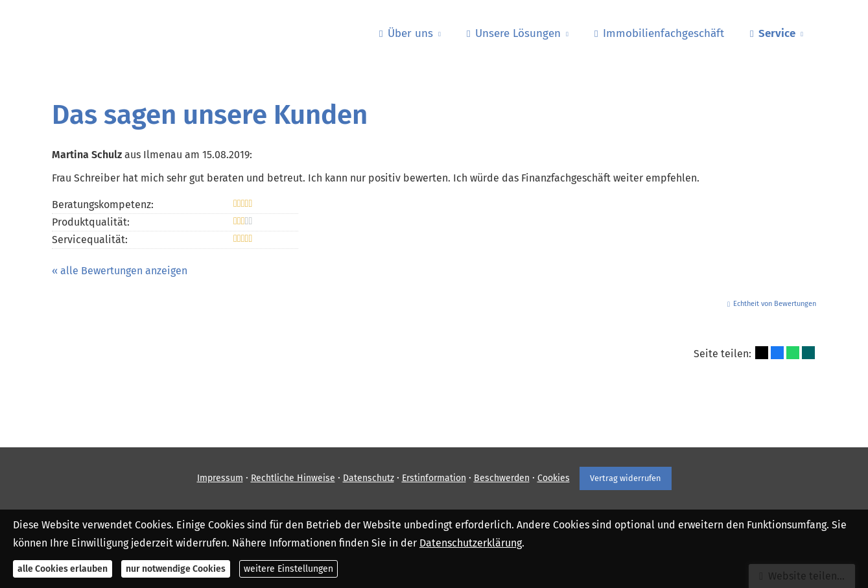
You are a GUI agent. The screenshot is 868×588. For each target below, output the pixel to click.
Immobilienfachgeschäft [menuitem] (659, 33)
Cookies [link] (554, 478)
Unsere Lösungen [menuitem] (514, 33)
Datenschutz (369, 478)
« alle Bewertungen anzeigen (120, 271)
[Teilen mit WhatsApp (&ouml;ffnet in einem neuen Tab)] (793, 353)
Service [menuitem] (773, 33)
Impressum (220, 478)
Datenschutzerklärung (471, 543)
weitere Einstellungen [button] (288, 569)
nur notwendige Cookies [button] (176, 569)
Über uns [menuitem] (406, 33)
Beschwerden (502, 478)
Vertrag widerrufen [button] (626, 478)
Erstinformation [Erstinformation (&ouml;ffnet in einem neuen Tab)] (434, 478)
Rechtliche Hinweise (293, 478)
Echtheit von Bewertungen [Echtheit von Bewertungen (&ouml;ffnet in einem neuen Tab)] (775, 304)
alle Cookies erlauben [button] (63, 569)
